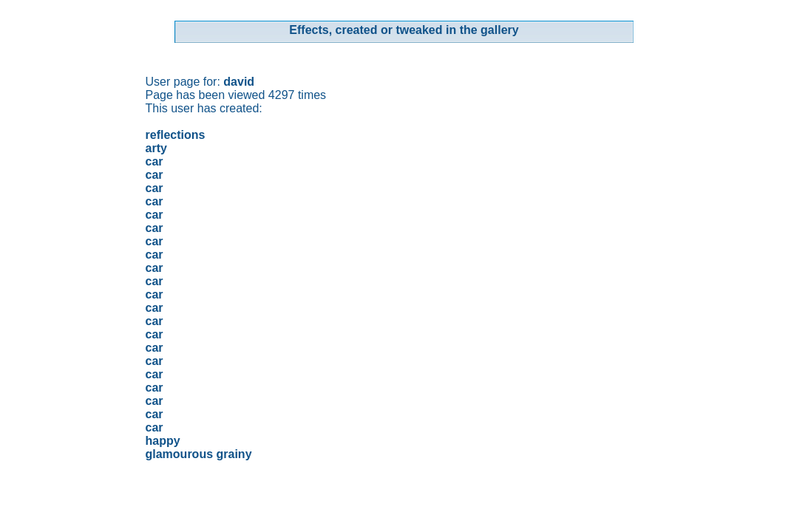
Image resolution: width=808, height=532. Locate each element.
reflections (176, 135)
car (155, 161)
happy (163, 441)
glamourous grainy (199, 454)
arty (156, 148)
